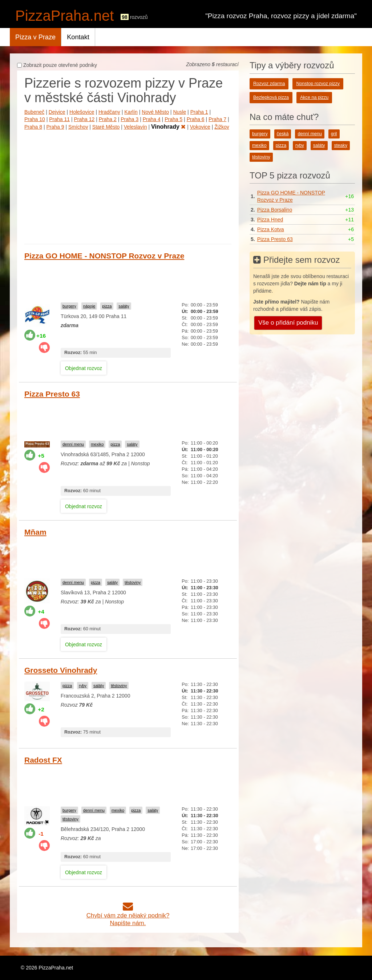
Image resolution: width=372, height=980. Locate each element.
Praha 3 (130, 119)
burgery (69, 306)
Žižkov (222, 127)
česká (283, 134)
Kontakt (78, 37)
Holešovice (82, 112)
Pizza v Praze (35, 37)
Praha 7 (217, 119)
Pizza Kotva (271, 229)
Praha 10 (35, 119)
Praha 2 (108, 119)
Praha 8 (33, 127)
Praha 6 (196, 119)
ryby (83, 686)
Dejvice (57, 112)
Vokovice (200, 127)
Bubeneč (34, 112)
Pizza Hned (270, 220)
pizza (107, 306)
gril (334, 134)
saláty (124, 306)
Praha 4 (152, 119)
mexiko (97, 444)
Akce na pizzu (314, 97)
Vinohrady (168, 127)
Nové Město (155, 112)
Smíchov (78, 127)
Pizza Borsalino (275, 210)
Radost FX (43, 760)
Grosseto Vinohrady (61, 670)
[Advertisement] (128, 186)
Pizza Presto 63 (52, 394)
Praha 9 (55, 127)
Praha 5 (173, 119)
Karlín (131, 112)
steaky (341, 145)
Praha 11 (59, 119)
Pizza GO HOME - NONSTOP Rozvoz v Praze (104, 256)
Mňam (35, 532)
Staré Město (106, 127)
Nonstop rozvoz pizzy (318, 84)
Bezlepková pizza (271, 97)
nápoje (89, 306)
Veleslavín (136, 127)
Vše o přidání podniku (288, 323)
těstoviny (133, 582)
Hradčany (109, 112)
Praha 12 (84, 119)
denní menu (73, 444)
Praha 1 (199, 112)
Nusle (179, 112)
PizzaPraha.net (64, 16)
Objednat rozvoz (84, 368)
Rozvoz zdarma (269, 84)
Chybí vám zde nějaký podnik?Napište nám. (128, 915)
